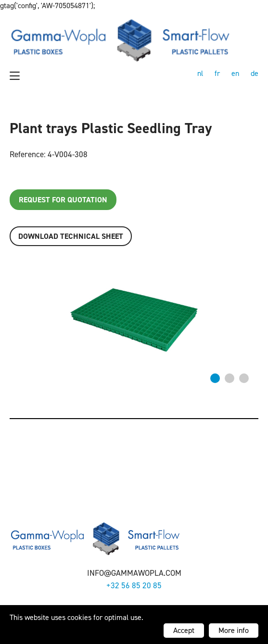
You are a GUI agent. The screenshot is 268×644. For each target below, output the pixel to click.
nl (200, 73)
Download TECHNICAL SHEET (71, 236)
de (255, 73)
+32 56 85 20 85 (134, 585)
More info (234, 630)
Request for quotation (63, 200)
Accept (184, 630)
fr (217, 73)
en (235, 73)
